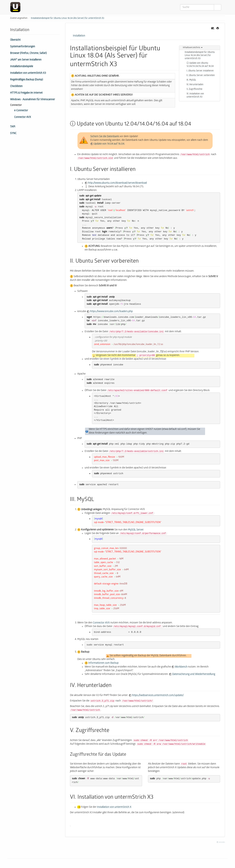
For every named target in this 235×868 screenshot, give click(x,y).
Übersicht (15, 40)
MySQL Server (136, 530)
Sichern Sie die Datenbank (105, 137)
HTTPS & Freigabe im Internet (26, 93)
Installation (79, 36)
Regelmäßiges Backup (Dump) (27, 80)
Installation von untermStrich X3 (28, 73)
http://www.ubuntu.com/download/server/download (117, 183)
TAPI (13, 127)
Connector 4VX (23, 117)
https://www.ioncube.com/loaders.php (111, 312)
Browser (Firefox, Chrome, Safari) (28, 53)
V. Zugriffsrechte (194, 89)
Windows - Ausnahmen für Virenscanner (32, 100)
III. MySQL (191, 80)
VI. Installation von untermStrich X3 (195, 95)
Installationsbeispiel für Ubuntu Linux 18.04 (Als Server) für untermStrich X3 (67, 18)
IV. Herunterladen (195, 85)
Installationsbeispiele (22, 67)
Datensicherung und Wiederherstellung (194, 674)
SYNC (13, 134)
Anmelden (221, 842)
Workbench (181, 667)
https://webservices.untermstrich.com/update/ (158, 696)
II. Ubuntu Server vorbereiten (201, 75)
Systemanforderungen (23, 47)
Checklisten (16, 86)
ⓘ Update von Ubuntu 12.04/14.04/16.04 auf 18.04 (200, 65)
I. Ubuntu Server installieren (200, 71)
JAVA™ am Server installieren (26, 60)
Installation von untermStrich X (114, 807)
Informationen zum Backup (103, 663)
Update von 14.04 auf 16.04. (109, 144)
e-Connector (21, 111)
